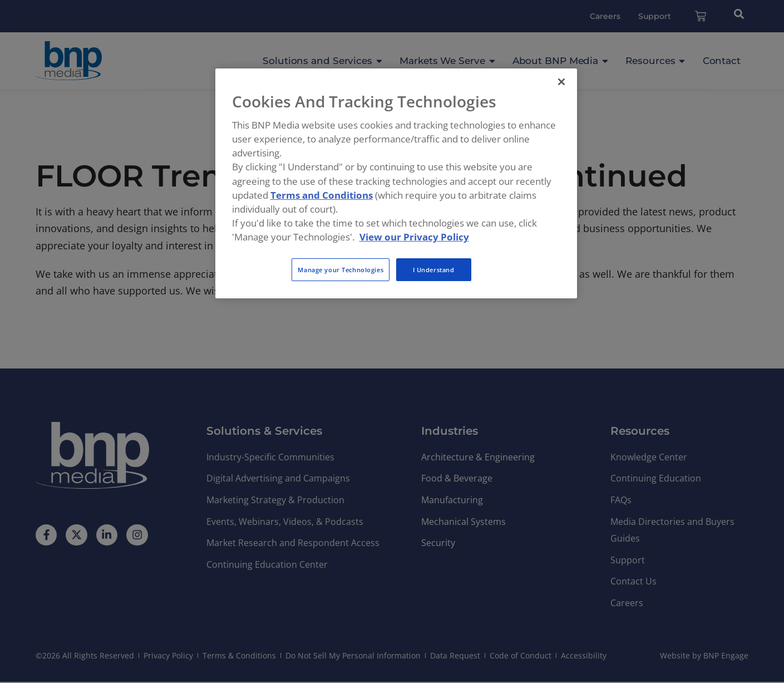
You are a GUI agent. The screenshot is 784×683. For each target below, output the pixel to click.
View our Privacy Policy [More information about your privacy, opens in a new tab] (414, 237)
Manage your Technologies (341, 270)
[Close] (561, 82)
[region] (396, 184)
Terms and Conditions (322, 195)
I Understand (434, 270)
